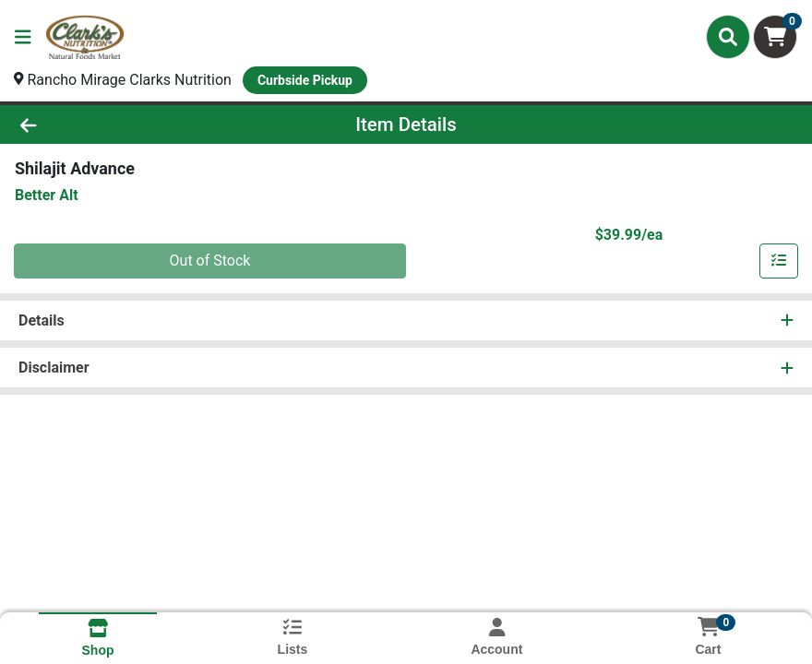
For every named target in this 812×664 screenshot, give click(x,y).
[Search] (728, 37)
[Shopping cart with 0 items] (775, 37)
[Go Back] (113, 125)
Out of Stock (210, 261)
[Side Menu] (23, 37)
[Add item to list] (779, 261)
